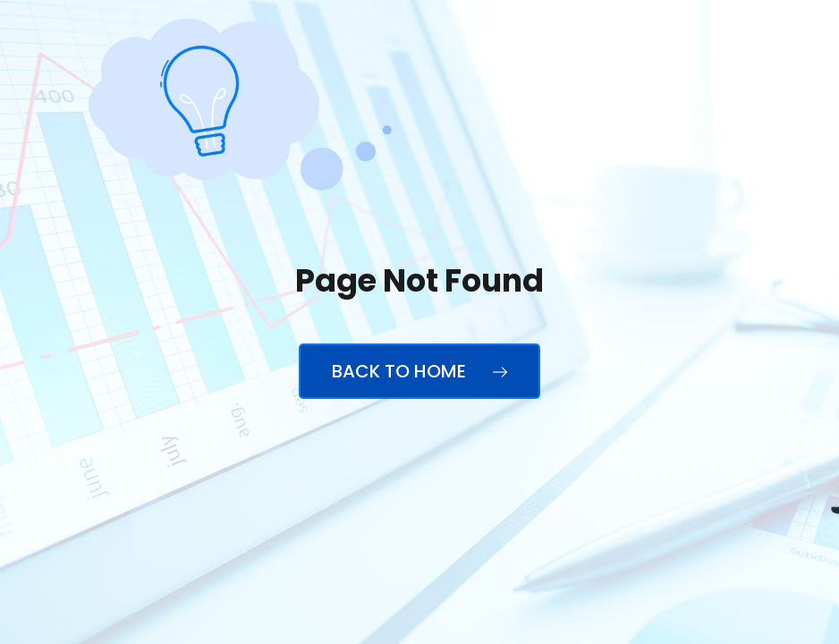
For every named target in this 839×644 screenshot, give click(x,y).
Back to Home (419, 371)
